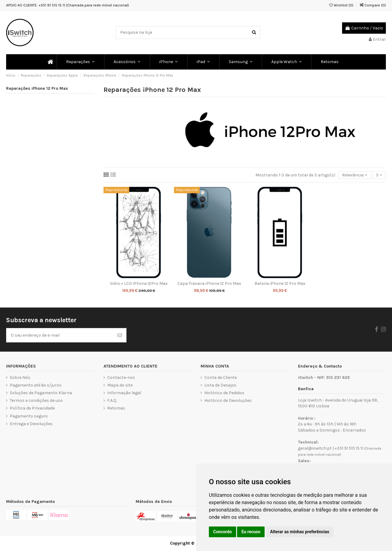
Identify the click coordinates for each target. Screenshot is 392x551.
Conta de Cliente (221, 377)
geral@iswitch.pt (315, 448)
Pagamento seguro (29, 416)
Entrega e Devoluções (31, 424)
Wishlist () (341, 5)
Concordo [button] (222, 532)
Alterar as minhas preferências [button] (300, 532)
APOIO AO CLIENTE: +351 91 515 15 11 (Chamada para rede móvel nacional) (68, 5)
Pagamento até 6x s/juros (36, 385)
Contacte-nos (121, 377)
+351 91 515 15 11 (349, 448)
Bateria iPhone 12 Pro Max (280, 283)
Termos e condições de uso (36, 400)
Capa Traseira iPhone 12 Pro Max (209, 283)
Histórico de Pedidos (224, 393)
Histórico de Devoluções (228, 400)
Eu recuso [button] (251, 532)
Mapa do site (120, 385)
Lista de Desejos (220, 385)
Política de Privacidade (32, 408)
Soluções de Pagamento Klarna (41, 393)
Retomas (116, 408)
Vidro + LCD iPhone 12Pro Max (139, 283)
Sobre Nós (20, 377)
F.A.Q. (112, 400)
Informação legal (124, 393)
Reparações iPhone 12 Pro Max (37, 88)
